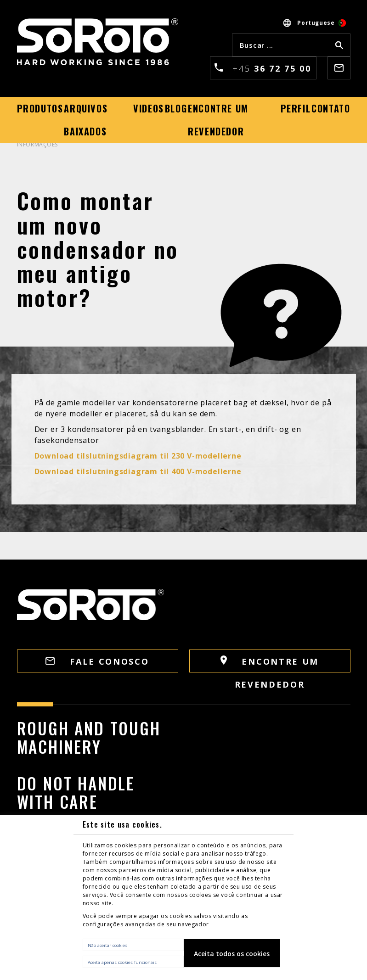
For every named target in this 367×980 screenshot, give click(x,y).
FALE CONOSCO (97, 661)
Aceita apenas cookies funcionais (122, 962)
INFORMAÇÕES (38, 144)
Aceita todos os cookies (232, 954)
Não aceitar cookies (107, 945)
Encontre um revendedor (270, 664)
